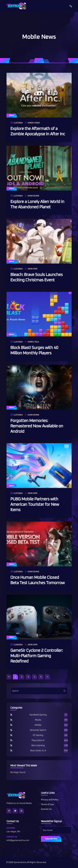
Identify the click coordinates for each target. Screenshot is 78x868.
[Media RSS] (11, 720)
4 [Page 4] (35, 677)
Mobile (12, 116)
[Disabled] (9, 677)
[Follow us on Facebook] (9, 811)
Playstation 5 (38, 740)
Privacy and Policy (50, 800)
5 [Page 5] (41, 677)
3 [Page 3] (28, 677)
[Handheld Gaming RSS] (11, 715)
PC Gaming (38, 735)
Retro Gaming (38, 746)
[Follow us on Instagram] (21, 811)
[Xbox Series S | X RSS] (11, 751)
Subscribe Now (51, 839)
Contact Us (46, 809)
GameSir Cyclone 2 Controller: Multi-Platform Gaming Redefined (37, 656)
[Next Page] (47, 677)
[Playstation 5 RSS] (11, 740)
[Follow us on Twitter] (15, 811)
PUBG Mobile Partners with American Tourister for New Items (35, 505)
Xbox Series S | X (38, 751)
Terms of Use (47, 805)
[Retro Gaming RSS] (11, 746)
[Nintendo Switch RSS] (11, 730)
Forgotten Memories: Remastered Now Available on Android (37, 426)
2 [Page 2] (22, 677)
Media (38, 720)
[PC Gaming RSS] (11, 735)
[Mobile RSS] (11, 725)
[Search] (65, 691)
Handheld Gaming (38, 715)
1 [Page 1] (15, 677)
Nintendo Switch (38, 730)
